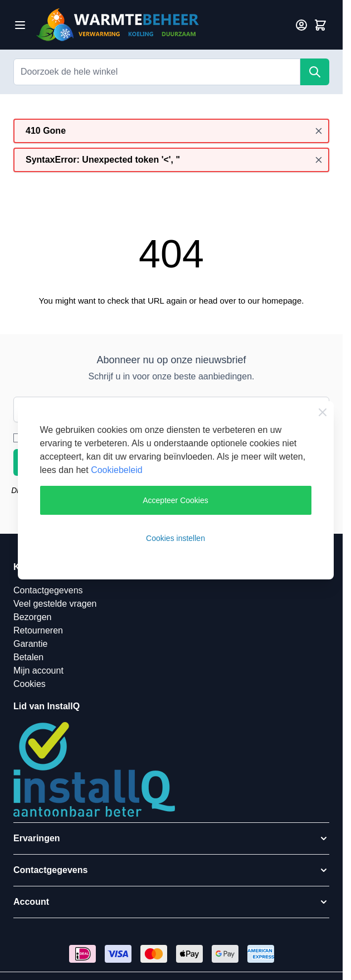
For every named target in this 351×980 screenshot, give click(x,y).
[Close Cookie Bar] (323, 412)
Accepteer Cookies (175, 500)
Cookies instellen (175, 538)
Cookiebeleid (117, 470)
